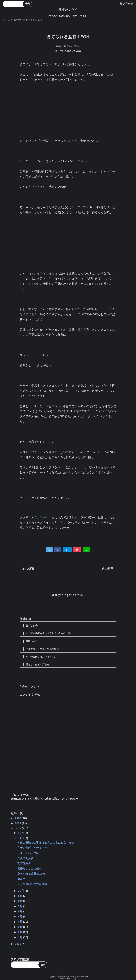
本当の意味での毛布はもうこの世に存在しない (46, 843)
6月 (21, 911)
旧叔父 (21, 879)
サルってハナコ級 (28, 853)
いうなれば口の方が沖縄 (32, 884)
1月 (21, 937)
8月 (21, 901)
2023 (18, 818)
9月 (21, 896)
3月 (21, 927)
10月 (21, 891)
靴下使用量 (24, 863)
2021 (18, 828)
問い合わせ (127, 4)
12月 (21, 833)
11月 (21, 838)
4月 (21, 922)
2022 (18, 823)
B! (67, 550)
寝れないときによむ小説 (68, 51)
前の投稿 (108, 568)
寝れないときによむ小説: (68, 595)
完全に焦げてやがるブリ (32, 848)
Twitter (44, 517)
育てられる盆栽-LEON (31, 874)
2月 (21, 932)
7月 (21, 906)
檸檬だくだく (68, 10)
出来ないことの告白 (30, 868)
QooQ (74, 979)
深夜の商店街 (25, 858)
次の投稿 (28, 568)
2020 (18, 944)
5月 (21, 916)
